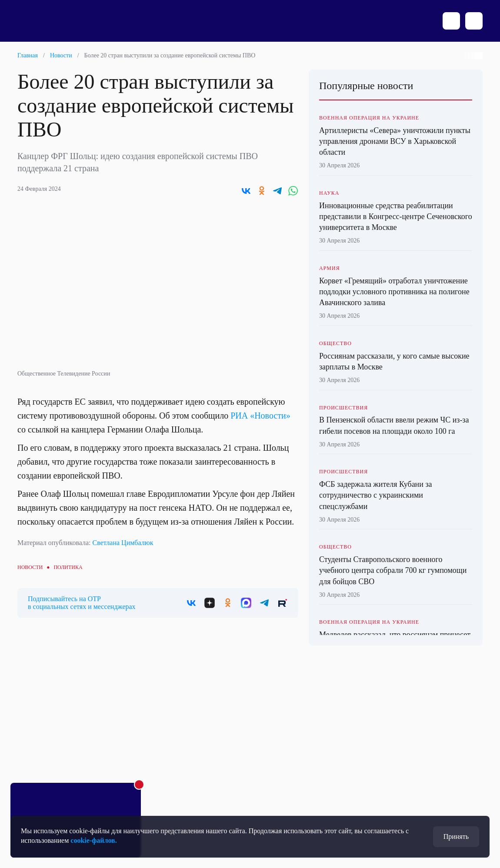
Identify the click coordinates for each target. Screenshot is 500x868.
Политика (68, 567)
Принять (456, 836)
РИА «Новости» (260, 416)
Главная (28, 55)
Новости (61, 55)
